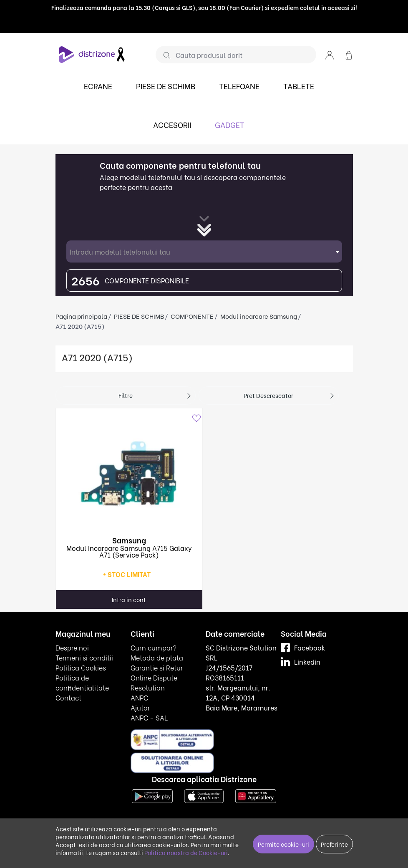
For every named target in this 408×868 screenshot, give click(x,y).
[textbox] (204, 251)
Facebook (303, 647)
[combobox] (204, 251)
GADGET (230, 124)
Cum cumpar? (154, 647)
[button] (330, 54)
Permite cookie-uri (283, 844)
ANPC (139, 697)
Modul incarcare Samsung (259, 316)
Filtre (126, 395)
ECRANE (98, 86)
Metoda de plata (157, 657)
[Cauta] (164, 55)
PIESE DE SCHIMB (166, 86)
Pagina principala (81, 316)
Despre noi (72, 647)
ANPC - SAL (149, 717)
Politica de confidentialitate (82, 682)
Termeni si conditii (84, 657)
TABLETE (299, 86)
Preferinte (334, 844)
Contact (68, 697)
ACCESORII (172, 124)
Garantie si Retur (157, 667)
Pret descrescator (268, 395)
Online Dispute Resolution (154, 682)
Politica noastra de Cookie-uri (186, 852)
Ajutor (140, 707)
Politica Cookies (81, 667)
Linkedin (301, 662)
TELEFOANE (239, 86)
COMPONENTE (192, 316)
